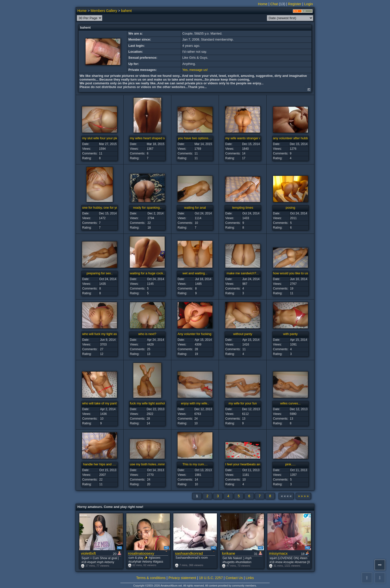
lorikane (229, 553)
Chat (274, 4)
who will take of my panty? (101, 403)
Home (263, 4)
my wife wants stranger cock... (247, 138)
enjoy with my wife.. (195, 403)
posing (290, 208)
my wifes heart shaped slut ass (152, 138)
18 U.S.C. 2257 (211, 578)
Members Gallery (104, 11)
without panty (243, 334)
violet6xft (89, 553)
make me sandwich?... (243, 273)
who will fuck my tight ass (100, 334)
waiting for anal (195, 208)
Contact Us (234, 578)
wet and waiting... (195, 273)
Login (309, 4)
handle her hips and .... (99, 464)
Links (250, 578)
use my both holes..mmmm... (151, 464)
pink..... (291, 464)
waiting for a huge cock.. (147, 273)
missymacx (278, 553)
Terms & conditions (151, 578)
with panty (290, 334)
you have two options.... (195, 138)
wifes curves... (290, 403)
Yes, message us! (195, 70)
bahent (126, 11)
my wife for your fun (243, 403)
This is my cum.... (195, 464)
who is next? (147, 334)
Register (295, 4)
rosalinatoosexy (141, 553)
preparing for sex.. (100, 273)
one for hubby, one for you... (102, 208)
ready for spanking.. (147, 208)
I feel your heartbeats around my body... (254, 464)
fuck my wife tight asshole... (150, 403)
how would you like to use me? (295, 273)
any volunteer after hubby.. (292, 138)
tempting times (243, 208)
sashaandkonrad (189, 553)
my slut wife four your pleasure (104, 138)
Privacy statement (182, 578)
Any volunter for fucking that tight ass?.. (206, 334)
